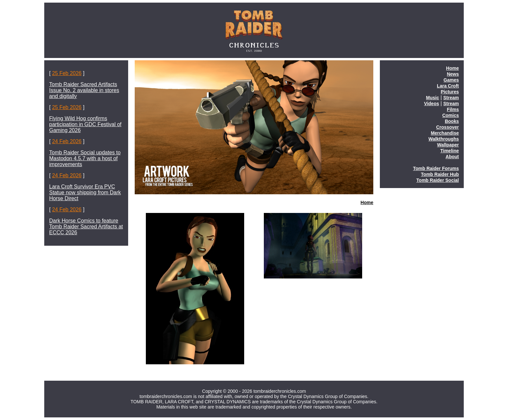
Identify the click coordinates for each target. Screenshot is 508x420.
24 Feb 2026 (67, 141)
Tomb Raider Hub (440, 174)
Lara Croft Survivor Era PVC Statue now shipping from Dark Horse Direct (85, 192)
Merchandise (445, 133)
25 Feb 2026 (67, 73)
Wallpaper (448, 145)
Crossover (448, 127)
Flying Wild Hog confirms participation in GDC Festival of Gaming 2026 (85, 124)
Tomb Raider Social (438, 180)
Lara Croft (448, 86)
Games (451, 80)
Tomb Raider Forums (436, 168)
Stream (451, 98)
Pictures (450, 92)
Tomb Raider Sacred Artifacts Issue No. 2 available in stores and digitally (84, 90)
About (452, 157)
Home (367, 202)
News (453, 74)
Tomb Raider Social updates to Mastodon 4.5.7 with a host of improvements (85, 158)
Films (453, 109)
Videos (432, 104)
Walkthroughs (444, 139)
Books (452, 121)
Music (433, 98)
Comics (450, 115)
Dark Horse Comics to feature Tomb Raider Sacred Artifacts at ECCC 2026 (86, 227)
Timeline (449, 151)
